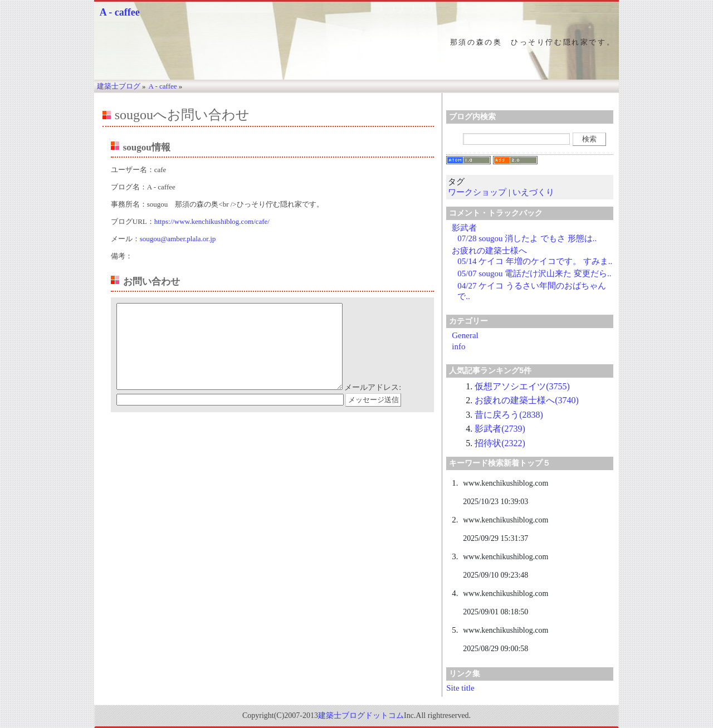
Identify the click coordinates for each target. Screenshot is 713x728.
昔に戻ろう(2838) (509, 415)
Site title (460, 688)
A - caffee (120, 12)
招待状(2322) (500, 443)
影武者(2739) (500, 429)
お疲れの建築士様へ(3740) (527, 400)
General (465, 335)
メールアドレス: (373, 404)
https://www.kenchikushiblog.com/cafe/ (212, 221)
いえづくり (533, 192)
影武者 (464, 228)
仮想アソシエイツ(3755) (522, 386)
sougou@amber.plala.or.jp (178, 239)
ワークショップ (477, 192)
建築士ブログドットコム (361, 715)
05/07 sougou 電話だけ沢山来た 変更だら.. (534, 273)
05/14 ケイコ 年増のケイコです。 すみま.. (535, 261)
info (458, 346)
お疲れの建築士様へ (489, 251)
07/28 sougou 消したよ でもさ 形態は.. (527, 238)
